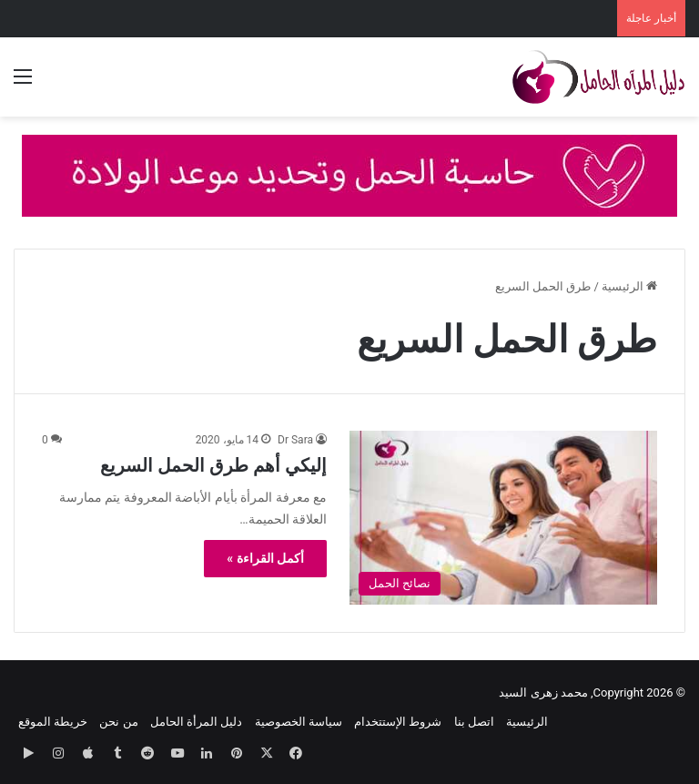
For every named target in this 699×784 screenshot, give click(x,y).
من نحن (118, 722)
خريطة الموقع (53, 722)
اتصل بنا (474, 722)
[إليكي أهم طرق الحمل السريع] (503, 518)
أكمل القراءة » (265, 558)
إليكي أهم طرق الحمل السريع (213, 465)
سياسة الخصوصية (299, 722)
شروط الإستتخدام (398, 722)
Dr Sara (295, 440)
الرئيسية (629, 286)
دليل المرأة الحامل (196, 722)
